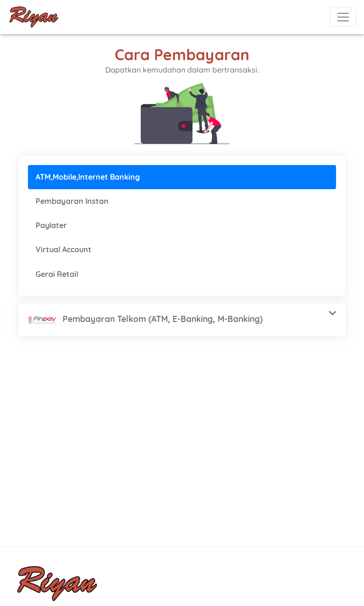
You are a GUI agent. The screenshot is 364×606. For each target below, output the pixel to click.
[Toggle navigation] (343, 17)
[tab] (182, 177)
